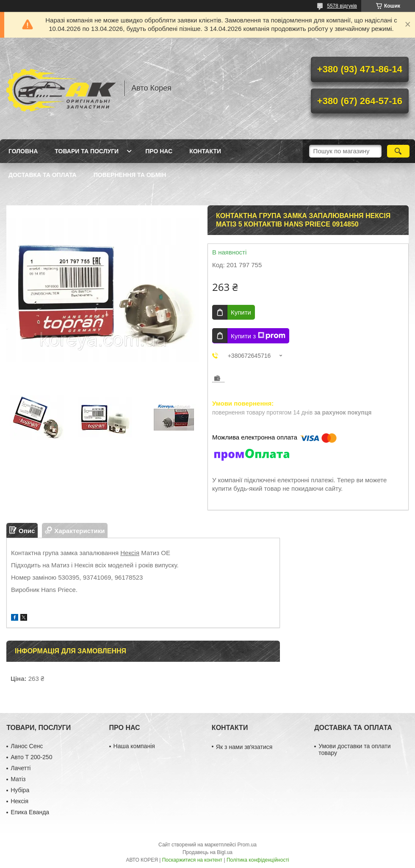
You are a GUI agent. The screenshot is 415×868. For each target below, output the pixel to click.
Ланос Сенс (27, 746)
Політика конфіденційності (258, 860)
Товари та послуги (87, 151)
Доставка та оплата (43, 175)
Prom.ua (247, 845)
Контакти (205, 151)
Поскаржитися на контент (192, 860)
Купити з (258, 336)
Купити (241, 312)
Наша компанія (134, 746)
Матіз (18, 779)
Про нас (159, 151)
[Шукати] (398, 151)
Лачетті (21, 768)
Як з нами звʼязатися (244, 747)
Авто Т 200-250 (31, 757)
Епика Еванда (30, 812)
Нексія (130, 553)
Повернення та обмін (130, 175)
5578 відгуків (342, 6)
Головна (23, 151)
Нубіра (20, 790)
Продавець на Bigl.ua (207, 852)
